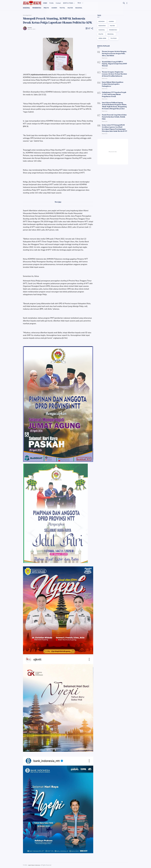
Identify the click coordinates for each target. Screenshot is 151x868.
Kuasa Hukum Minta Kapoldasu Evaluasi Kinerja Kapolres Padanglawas (115, 80)
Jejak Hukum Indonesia (34, 865)
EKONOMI (102, 22)
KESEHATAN (102, 26)
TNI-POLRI (114, 39)
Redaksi (30, 28)
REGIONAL (81, 8)
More (85, 3)
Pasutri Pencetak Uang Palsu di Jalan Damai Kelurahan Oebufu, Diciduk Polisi (115, 108)
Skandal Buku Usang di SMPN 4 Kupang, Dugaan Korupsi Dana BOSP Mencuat (114, 62)
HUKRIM (55, 8)
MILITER (72, 8)
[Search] (124, 3)
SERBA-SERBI (103, 39)
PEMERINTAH (37, 8)
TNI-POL (64, 8)
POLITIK (47, 8)
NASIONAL (27, 8)
